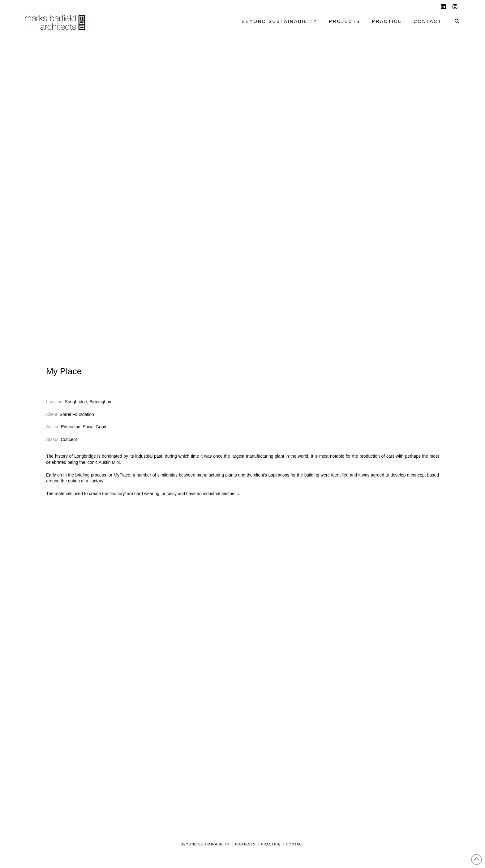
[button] (479, 6)
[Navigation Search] (454, 22)
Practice (271, 844)
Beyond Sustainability (205, 844)
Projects (245, 844)
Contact (295, 844)
